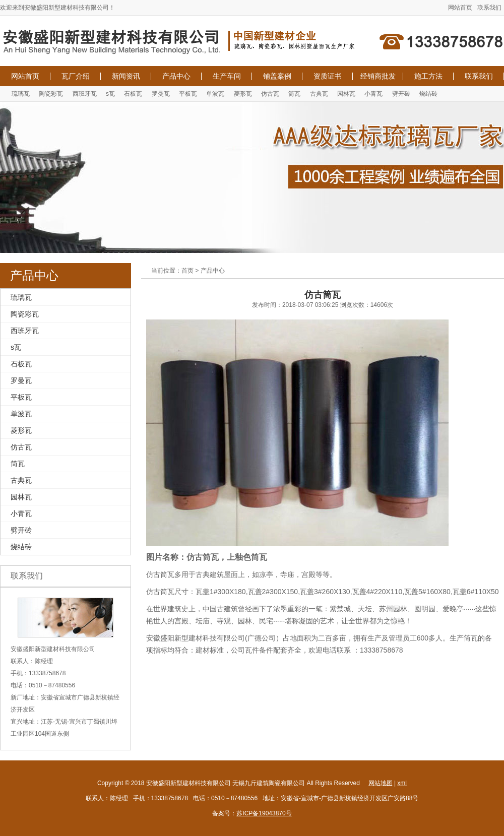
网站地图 (381, 783)
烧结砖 (428, 94)
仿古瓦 (270, 94)
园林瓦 (346, 94)
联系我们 (489, 8)
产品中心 (176, 76)
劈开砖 (401, 94)
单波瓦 (215, 94)
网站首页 (460, 8)
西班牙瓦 (85, 94)
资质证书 (328, 76)
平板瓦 (188, 94)
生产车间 (227, 76)
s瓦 (110, 94)
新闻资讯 (126, 76)
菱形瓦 (243, 94)
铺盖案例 (277, 76)
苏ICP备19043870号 (264, 813)
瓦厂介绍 (76, 76)
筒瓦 (294, 94)
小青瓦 (373, 94)
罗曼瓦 (161, 94)
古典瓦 (319, 94)
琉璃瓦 (21, 94)
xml (402, 783)
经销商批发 (378, 76)
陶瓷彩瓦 (51, 94)
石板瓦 (133, 94)
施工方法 (428, 76)
